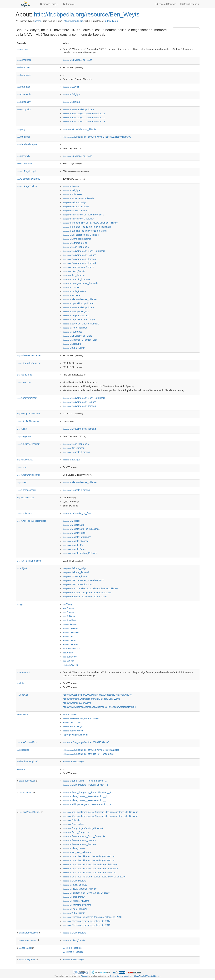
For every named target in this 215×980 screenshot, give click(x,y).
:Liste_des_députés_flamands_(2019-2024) (89, 860)
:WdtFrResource (73, 952)
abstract (23, 49)
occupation (24, 109)
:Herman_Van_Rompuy (79, 267)
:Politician (69, 616)
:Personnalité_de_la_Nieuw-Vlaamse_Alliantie (90, 223)
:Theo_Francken (75, 328)
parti (22, 482)
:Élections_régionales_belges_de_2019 (87, 925)
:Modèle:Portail (75, 533)
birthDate (23, 68)
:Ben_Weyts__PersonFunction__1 (84, 114)
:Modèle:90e (73, 545)
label (21, 683)
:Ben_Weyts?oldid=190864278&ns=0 (86, 742)
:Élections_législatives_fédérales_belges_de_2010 (92, 917)
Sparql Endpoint (190, 4)
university (23, 156)
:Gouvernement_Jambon (79, 259)
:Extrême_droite (75, 243)
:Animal (68, 653)
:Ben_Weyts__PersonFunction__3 (84, 122)
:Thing (67, 604)
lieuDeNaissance (28, 421)
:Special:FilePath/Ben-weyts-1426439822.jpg (91, 750)
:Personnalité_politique (78, 109)
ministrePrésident (29, 444)
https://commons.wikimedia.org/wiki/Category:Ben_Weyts (92, 699)
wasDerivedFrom (27, 742)
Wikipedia (85, 976)
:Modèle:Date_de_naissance (81, 529)
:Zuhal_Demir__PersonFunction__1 (85, 781)
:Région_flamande (76, 316)
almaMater (24, 60)
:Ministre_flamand (76, 211)
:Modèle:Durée (74, 549)
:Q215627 (71, 632)
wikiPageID (24, 164)
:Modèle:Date (74, 525)
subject (22, 568)
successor (26, 792)
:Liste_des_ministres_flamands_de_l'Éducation (90, 865)
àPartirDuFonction (29, 561)
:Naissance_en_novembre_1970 (83, 215)
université (25, 513)
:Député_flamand (76, 207)
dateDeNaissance (29, 355)
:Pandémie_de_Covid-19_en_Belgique (86, 893)
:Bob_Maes (73, 194)
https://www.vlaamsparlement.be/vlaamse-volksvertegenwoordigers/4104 (99, 707)
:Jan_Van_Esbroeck (77, 852)
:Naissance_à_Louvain (79, 219)
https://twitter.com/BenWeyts (77, 703)
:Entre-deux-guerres (77, 239)
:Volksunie (72, 344)
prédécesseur (27, 490)
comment (23, 672)
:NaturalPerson (72, 649)
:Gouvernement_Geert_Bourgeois (84, 251)
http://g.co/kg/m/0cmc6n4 (75, 735)
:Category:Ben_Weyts (81, 719)
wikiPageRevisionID (29, 179)
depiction (23, 750)
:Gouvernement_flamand (79, 263)
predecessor (27, 781)
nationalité (25, 460)
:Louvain (71, 87)
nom (22, 467)
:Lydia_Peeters (74, 291)
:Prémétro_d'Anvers (77, 905)
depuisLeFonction (29, 363)
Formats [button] (70, 4)
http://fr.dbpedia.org (74, 21)
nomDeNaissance (29, 475)
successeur (26, 498)
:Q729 (69, 641)
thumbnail (24, 137)
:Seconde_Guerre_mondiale (81, 324)
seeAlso (23, 695)
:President (70, 620)
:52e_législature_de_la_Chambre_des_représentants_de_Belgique (100, 812)
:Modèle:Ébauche (76, 541)
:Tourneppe (73, 332)
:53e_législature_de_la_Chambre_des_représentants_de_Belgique (100, 816)
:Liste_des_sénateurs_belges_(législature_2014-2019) (94, 877)
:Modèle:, (72, 521)
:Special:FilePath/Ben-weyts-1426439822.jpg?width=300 (97, 137)
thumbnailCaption (27, 144)
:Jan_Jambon (74, 275)
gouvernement (27, 398)
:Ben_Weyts (70, 714)
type (20, 604)
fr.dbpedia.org (112, 21)
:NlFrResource (72, 948)
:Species (69, 661)
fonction (24, 382)
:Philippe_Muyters (76, 312)
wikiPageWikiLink (27, 186)
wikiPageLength (27, 171)
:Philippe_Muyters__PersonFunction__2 (87, 804)
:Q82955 (70, 645)
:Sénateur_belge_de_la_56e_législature (87, 227)
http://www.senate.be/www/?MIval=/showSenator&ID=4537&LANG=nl (98, 695)
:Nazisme (72, 295)
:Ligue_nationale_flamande (81, 283)
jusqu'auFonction (28, 414)
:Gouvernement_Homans (80, 255)
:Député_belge (75, 203)
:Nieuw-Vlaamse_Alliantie (80, 129)
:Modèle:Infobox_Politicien (80, 553)
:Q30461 (70, 665)
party (21, 129)
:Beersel (71, 186)
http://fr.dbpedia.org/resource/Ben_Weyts (87, 14)
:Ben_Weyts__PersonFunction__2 (84, 118)
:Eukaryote (70, 657)
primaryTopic (27, 959)
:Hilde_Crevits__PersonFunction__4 (85, 800)
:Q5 (68, 636)
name (22, 769)
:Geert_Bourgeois (76, 247)
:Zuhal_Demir (74, 348)
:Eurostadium (74, 824)
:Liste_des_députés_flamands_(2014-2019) (89, 856)
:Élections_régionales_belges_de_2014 (87, 921)
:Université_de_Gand (78, 60)
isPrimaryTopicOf (27, 761)
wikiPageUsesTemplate (32, 521)
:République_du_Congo (79, 320)
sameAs (23, 714)
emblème (25, 375)
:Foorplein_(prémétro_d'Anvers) (83, 828)
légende (24, 436)
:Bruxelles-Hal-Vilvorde (78, 198)
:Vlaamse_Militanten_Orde (80, 340)
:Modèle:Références (77, 537)
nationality (24, 102)
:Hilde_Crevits (74, 271)
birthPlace (24, 87)
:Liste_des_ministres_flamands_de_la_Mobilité (90, 869)
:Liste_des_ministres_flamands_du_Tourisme (90, 873)
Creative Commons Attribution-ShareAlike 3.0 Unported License (135, 976)
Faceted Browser (166, 4)
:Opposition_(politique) (78, 303)
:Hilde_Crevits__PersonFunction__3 (85, 796)
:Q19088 (70, 628)
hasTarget (25, 948)
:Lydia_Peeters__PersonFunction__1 (85, 785)
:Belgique (72, 94)
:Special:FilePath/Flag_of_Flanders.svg (88, 754)
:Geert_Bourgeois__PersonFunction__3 (87, 792)
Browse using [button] (49, 4)
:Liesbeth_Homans (76, 279)
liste (22, 429)
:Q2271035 (72, 723)
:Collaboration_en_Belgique (81, 235)
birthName (24, 75)
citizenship (24, 94)
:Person (68, 608)
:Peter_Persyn (74, 897)
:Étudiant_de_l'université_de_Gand (85, 231)
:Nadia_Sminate (75, 885)
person (38, 21)
